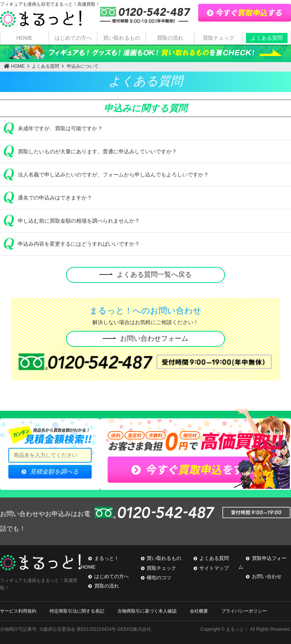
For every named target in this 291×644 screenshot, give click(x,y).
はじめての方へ (73, 38)
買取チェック (219, 38)
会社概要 (199, 611)
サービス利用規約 (18, 611)
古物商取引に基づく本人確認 (147, 611)
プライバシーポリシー (244, 611)
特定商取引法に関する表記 (77, 611)
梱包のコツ (159, 578)
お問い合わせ (267, 576)
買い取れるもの (122, 38)
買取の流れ (170, 38)
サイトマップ (214, 568)
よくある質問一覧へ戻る (154, 274)
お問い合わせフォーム (154, 338)
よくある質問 (267, 38)
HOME (25, 38)
